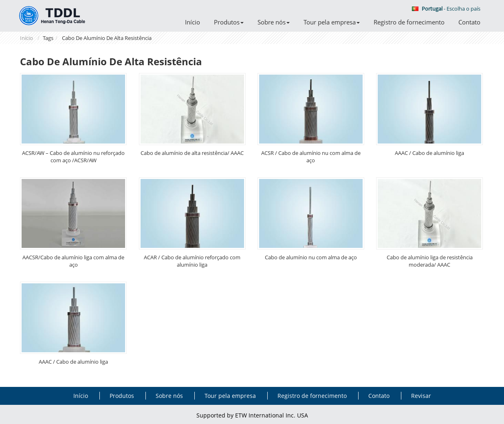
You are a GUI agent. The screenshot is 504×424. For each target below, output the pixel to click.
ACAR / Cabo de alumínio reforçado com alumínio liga (192, 261)
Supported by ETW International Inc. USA (252, 415)
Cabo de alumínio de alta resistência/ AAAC (192, 153)
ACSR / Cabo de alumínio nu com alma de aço (311, 157)
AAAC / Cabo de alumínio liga (429, 153)
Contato (469, 22)
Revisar (421, 396)
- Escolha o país (446, 9)
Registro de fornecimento (409, 22)
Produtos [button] (229, 22)
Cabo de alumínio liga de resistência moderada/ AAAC (430, 261)
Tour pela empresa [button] (332, 22)
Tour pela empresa (230, 396)
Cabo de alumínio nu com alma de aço (311, 257)
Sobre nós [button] (274, 22)
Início (193, 22)
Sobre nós (169, 396)
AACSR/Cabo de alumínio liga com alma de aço (73, 261)
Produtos (122, 396)
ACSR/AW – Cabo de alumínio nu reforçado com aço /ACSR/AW (73, 157)
